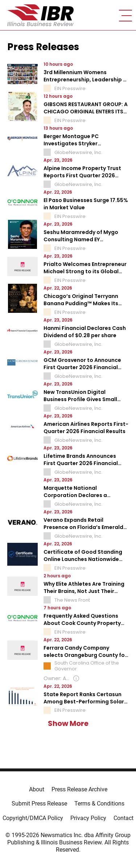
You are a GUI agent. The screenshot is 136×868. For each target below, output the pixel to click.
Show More (68, 723)
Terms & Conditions (99, 804)
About (37, 789)
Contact (123, 818)
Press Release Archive (79, 789)
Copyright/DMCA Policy (33, 818)
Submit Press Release (39, 804)
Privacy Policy (88, 818)
